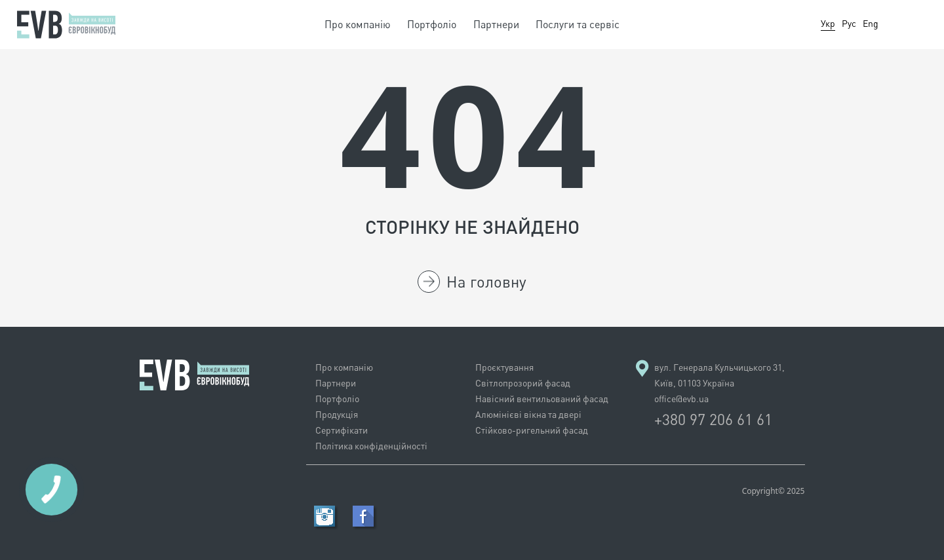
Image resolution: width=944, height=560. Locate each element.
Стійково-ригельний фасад (532, 430)
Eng (871, 23)
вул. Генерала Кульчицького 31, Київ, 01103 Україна (719, 375)
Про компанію (358, 24)
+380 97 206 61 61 (713, 419)
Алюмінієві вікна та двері (528, 414)
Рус (849, 23)
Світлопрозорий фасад (523, 383)
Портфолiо (432, 24)
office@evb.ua (681, 399)
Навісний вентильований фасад (542, 399)
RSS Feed (324, 516)
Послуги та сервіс (578, 24)
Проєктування (504, 367)
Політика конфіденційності (371, 446)
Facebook (363, 516)
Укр (828, 23)
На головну (472, 282)
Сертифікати (342, 430)
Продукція (337, 414)
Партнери (496, 24)
